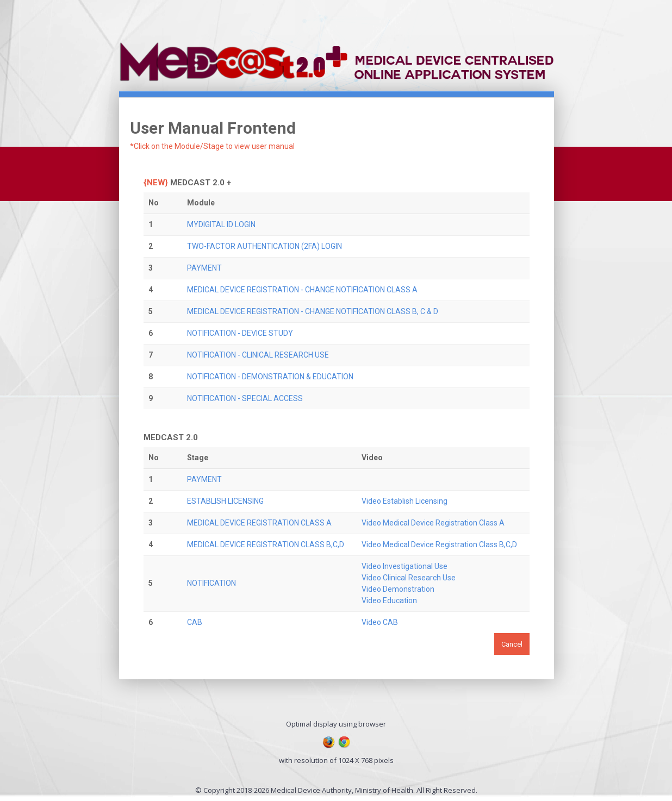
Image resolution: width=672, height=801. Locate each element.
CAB (195, 622)
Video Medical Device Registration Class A (433, 523)
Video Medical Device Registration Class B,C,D (439, 545)
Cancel (512, 644)
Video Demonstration (398, 589)
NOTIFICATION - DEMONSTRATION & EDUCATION (270, 377)
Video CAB (380, 622)
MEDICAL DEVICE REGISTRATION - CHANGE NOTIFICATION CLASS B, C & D (313, 311)
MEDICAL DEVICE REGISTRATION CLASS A (259, 523)
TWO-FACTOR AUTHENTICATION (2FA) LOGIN (265, 246)
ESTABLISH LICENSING (225, 501)
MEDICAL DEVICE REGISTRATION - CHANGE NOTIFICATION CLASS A (302, 290)
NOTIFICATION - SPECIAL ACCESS (245, 398)
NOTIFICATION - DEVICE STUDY (240, 333)
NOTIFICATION (211, 583)
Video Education (389, 600)
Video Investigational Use (405, 566)
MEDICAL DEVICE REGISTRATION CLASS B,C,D (266, 545)
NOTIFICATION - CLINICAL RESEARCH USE (258, 355)
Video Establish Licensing (405, 501)
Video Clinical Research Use (409, 578)
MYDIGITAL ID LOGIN (221, 224)
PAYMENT (204, 268)
